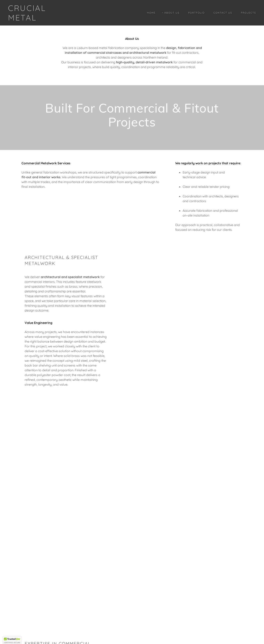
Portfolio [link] (196, 13)
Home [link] (151, 13)
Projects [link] (248, 13)
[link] (42, 19)
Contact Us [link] (223, 13)
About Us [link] (172, 13)
